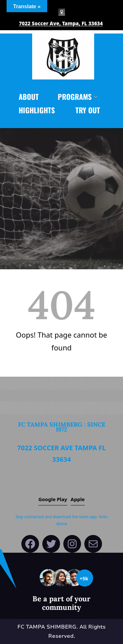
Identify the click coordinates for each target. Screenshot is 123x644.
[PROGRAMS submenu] (96, 96)
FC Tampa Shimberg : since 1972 (62, 427)
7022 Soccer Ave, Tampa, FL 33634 (61, 23)
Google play (53, 499)
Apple (78, 499)
